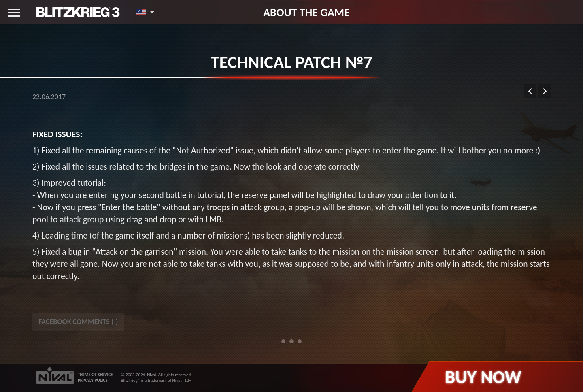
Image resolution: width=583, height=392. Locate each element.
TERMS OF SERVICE (95, 375)
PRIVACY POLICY (93, 380)
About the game (306, 12)
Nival (151, 375)
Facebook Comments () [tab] (78, 322)
